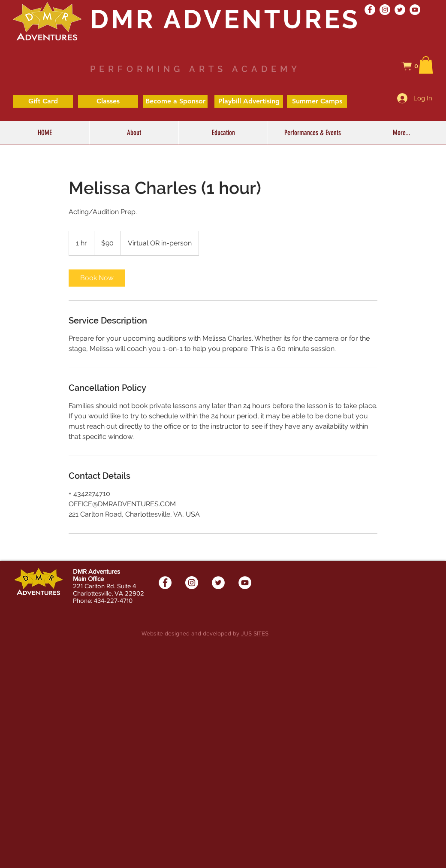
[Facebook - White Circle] (370, 10)
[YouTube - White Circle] (415, 10)
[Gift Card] (43, 101)
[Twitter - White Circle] (400, 10)
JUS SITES (255, 633)
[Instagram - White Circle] (385, 10)
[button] (414, 66)
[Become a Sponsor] (175, 101)
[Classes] (108, 101)
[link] (97, 278)
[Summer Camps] (317, 101)
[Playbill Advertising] (249, 101)
